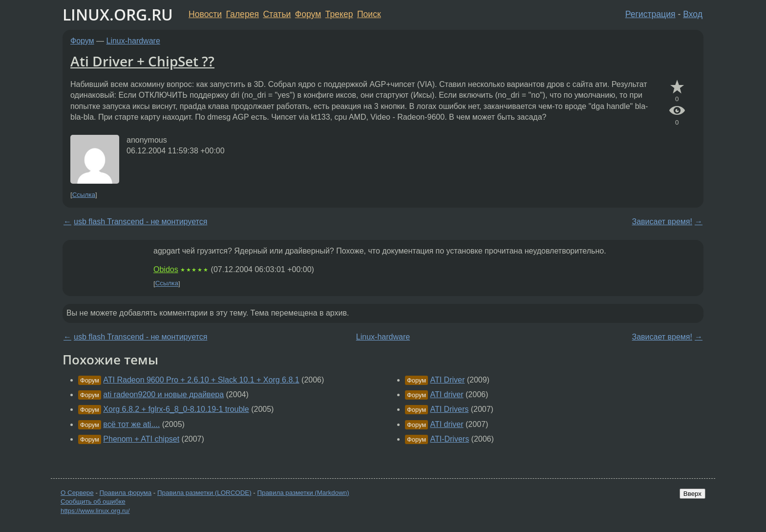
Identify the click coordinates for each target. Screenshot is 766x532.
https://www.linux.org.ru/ (95, 511)
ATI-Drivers (449, 439)
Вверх (692, 494)
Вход (693, 14)
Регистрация (650, 14)
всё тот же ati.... (131, 424)
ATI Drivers (449, 409)
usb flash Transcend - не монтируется (140, 222)
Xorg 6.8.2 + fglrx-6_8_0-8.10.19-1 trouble (176, 409)
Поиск (369, 14)
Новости (205, 14)
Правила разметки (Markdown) (303, 493)
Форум (308, 14)
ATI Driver (447, 380)
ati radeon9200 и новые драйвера (163, 394)
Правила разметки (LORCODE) (204, 493)
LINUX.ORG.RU (118, 14)
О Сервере (77, 493)
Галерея (243, 14)
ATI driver (447, 394)
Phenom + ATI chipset (141, 439)
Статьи (277, 14)
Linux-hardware (133, 41)
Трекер (339, 14)
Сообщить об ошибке (93, 501)
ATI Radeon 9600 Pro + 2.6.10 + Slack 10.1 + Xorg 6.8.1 (201, 380)
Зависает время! (662, 222)
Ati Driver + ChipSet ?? (142, 61)
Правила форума (126, 493)
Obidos (166, 269)
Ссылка (84, 195)
